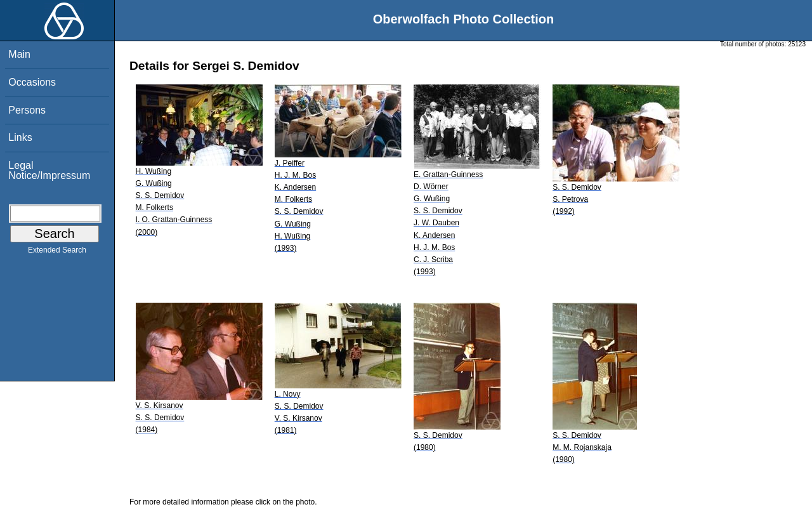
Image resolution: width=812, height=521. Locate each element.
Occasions (32, 82)
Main (19, 54)
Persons (27, 110)
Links (20, 137)
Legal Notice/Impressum (49, 170)
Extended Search (57, 253)
